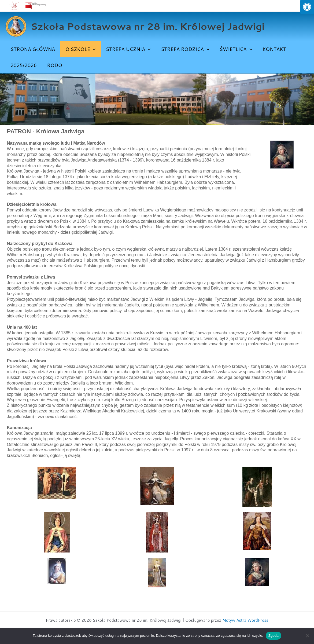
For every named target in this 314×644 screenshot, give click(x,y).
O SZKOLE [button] (80, 49)
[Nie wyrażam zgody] (307, 636)
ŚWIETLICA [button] (233, 49)
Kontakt (271, 49)
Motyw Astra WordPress (245, 620)
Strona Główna (32, 49)
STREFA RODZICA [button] (183, 49)
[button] (92, 49)
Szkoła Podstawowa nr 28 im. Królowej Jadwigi (148, 26)
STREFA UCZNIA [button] (127, 49)
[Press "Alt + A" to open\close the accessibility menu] (307, 7)
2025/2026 (23, 65)
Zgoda (274, 636)
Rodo (54, 65)
